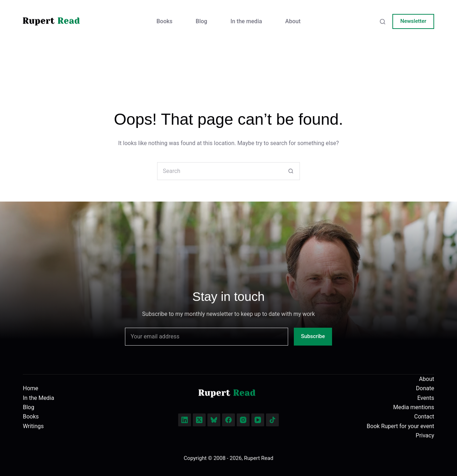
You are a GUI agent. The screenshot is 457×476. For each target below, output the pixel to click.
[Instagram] (243, 420)
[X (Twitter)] (199, 420)
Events (426, 398)
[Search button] (291, 171)
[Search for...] (220, 171)
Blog (201, 21)
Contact (424, 416)
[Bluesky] (214, 420)
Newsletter (413, 21)
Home (31, 388)
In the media (246, 21)
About (293, 21)
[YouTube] (258, 420)
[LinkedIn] (185, 420)
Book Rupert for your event (400, 426)
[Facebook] (228, 420)
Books (164, 21)
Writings (33, 426)
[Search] (383, 22)
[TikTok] (272, 420)
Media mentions (414, 407)
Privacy (425, 435)
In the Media (39, 398)
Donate (425, 388)
